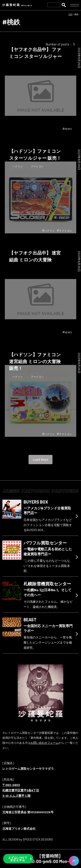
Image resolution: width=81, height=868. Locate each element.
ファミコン (37, 166)
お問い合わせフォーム (44, 743)
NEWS (68, 129)
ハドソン (17, 166)
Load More (41, 460)
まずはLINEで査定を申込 (18, 859)
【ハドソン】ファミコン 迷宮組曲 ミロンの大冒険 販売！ (35, 361)
